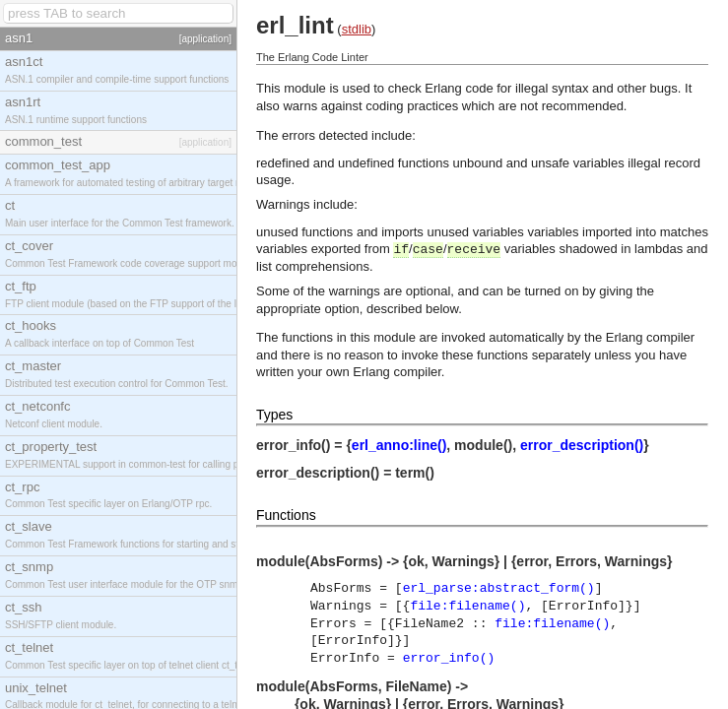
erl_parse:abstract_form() (499, 588)
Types (274, 415)
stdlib (357, 29)
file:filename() (467, 606)
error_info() (449, 658)
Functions (286, 515)
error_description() (582, 445)
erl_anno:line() (399, 445)
